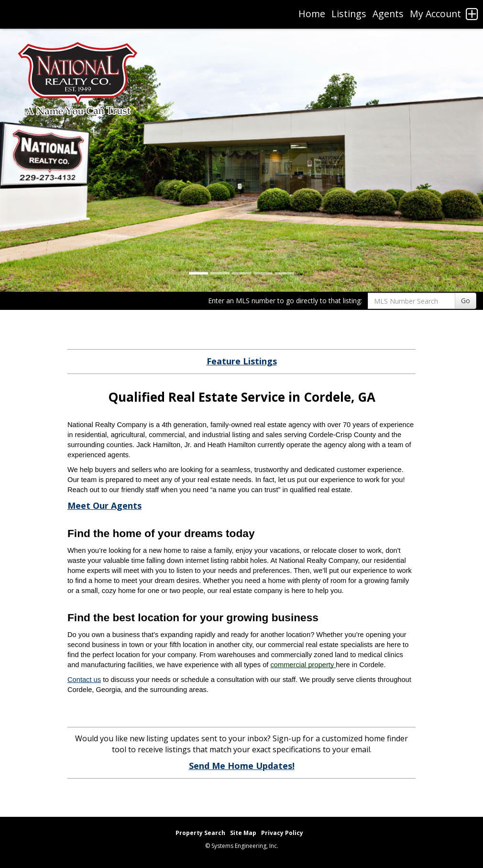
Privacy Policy (282, 833)
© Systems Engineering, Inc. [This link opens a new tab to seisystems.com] (242, 846)
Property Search (200, 833)
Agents (388, 14)
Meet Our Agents (104, 505)
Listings (349, 14)
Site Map (243, 833)
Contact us (84, 680)
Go (466, 301)
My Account (435, 14)
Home (312, 14)
